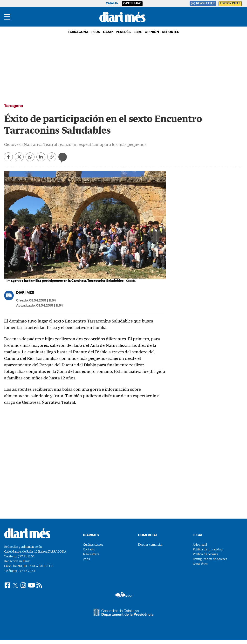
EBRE (138, 32)
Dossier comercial (150, 545)
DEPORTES (171, 32)
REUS (96, 32)
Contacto (89, 549)
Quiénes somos (93, 545)
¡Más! (87, 559)
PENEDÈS (123, 32)
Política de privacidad (208, 549)
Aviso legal (200, 545)
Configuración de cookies (210, 559)
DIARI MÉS (25, 293)
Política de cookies (205, 554)
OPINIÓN (152, 32)
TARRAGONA (78, 32)
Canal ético (200, 564)
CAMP (108, 32)
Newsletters (91, 554)
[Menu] (7, 17)
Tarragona (14, 106)
